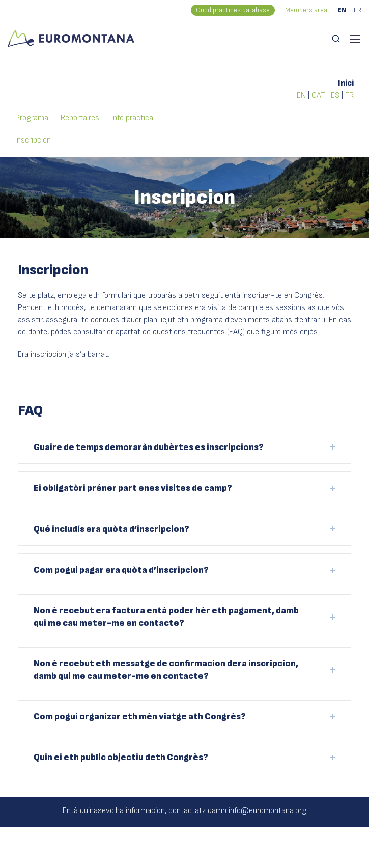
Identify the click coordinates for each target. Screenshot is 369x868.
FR (358, 10)
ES (335, 95)
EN (342, 10)
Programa (32, 118)
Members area (306, 10)
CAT (318, 95)
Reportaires (80, 118)
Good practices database (233, 10)
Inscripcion (33, 140)
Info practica (132, 118)
